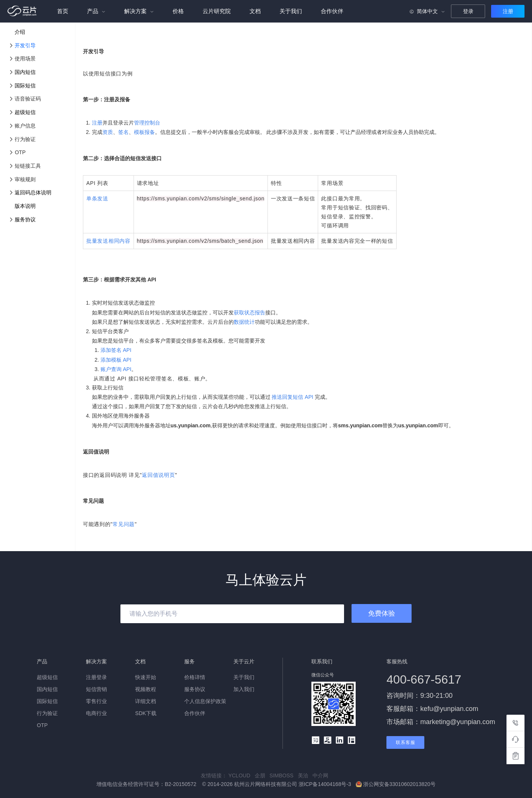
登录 (468, 11)
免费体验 (382, 613)
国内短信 (25, 72)
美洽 (305, 775)
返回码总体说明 (33, 192)
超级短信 (25, 112)
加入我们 (244, 689)
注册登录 (96, 677)
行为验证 (47, 713)
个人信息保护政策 (205, 701)
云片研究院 (217, 11)
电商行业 (96, 713)
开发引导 (25, 45)
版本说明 (25, 206)
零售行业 (96, 701)
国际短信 (25, 86)
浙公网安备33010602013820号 (396, 784)
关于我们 (291, 11)
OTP (42, 725)
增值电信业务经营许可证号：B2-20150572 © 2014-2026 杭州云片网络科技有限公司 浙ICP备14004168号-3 (225, 784)
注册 (508, 11)
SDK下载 (146, 713)
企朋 (262, 775)
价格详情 (195, 677)
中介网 (322, 775)
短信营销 (96, 689)
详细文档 (146, 701)
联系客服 (406, 742)
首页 (63, 11)
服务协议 (25, 219)
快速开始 (146, 677)
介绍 (20, 32)
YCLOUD (242, 775)
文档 (255, 11)
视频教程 (146, 689)
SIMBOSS (283, 775)
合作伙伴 (332, 11)
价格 (178, 11)
